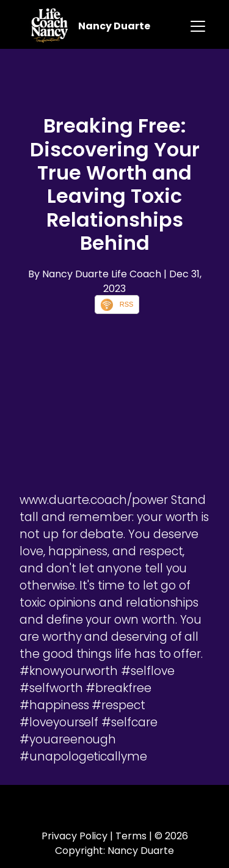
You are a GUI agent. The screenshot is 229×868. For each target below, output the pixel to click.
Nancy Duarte (114, 26)
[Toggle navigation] (198, 26)
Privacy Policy (75, 836)
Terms (131, 836)
